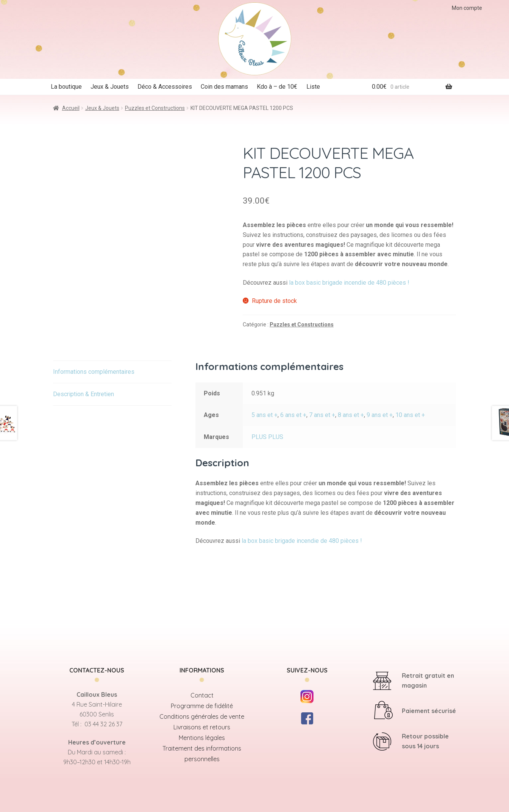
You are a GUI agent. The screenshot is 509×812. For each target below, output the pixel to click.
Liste (313, 87)
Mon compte (467, 8)
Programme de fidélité (202, 706)
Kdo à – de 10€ (277, 87)
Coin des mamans (224, 87)
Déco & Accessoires (165, 87)
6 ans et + (293, 415)
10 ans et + (410, 415)
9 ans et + (380, 415)
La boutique (66, 87)
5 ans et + (265, 415)
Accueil (71, 108)
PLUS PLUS (267, 437)
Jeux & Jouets (110, 87)
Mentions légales (202, 738)
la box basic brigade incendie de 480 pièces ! (350, 283)
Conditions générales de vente (202, 716)
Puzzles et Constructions (155, 108)
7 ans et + (322, 415)
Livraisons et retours (202, 727)
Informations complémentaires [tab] (94, 372)
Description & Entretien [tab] (84, 394)
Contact (202, 695)
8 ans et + (351, 415)
